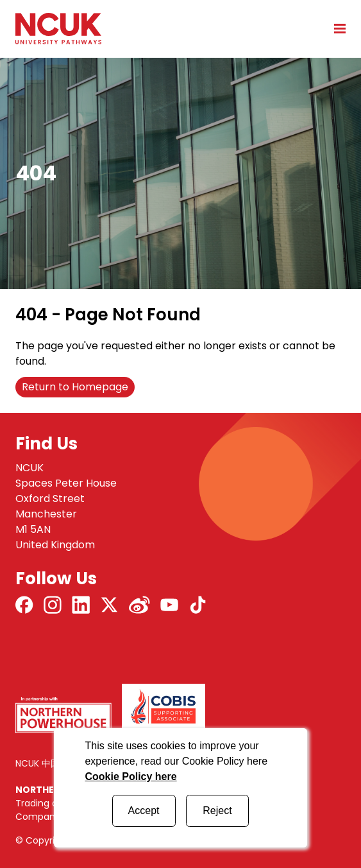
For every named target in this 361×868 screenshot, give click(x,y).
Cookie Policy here (130, 777)
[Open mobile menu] (335, 28)
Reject (217, 811)
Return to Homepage (75, 387)
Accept (144, 811)
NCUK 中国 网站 (48, 763)
